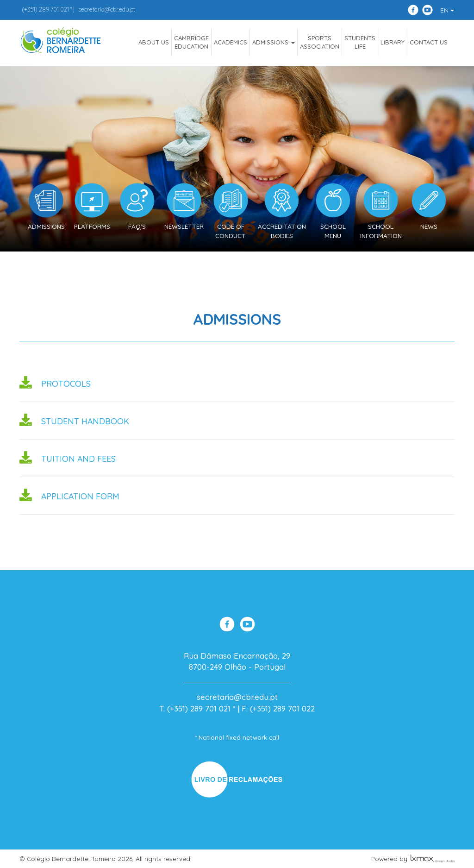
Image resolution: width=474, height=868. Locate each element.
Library (393, 42)
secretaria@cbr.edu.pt (107, 9)
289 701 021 (45, 9)
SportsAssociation (320, 42)
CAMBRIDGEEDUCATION (191, 42)
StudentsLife (360, 42)
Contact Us (429, 42)
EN (447, 10)
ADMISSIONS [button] (274, 42)
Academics (231, 42)
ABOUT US (154, 42)
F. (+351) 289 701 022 (278, 708)
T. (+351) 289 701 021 (195, 708)
